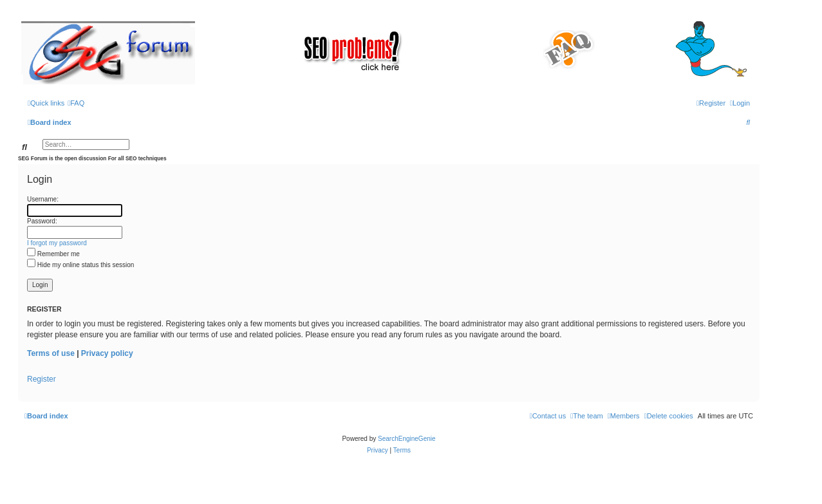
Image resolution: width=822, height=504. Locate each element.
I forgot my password (57, 243)
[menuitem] (76, 103)
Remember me (53, 254)
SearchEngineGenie (407, 439)
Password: (42, 221)
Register (42, 379)
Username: (43, 199)
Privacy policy (107, 353)
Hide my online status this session (80, 265)
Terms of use (51, 353)
